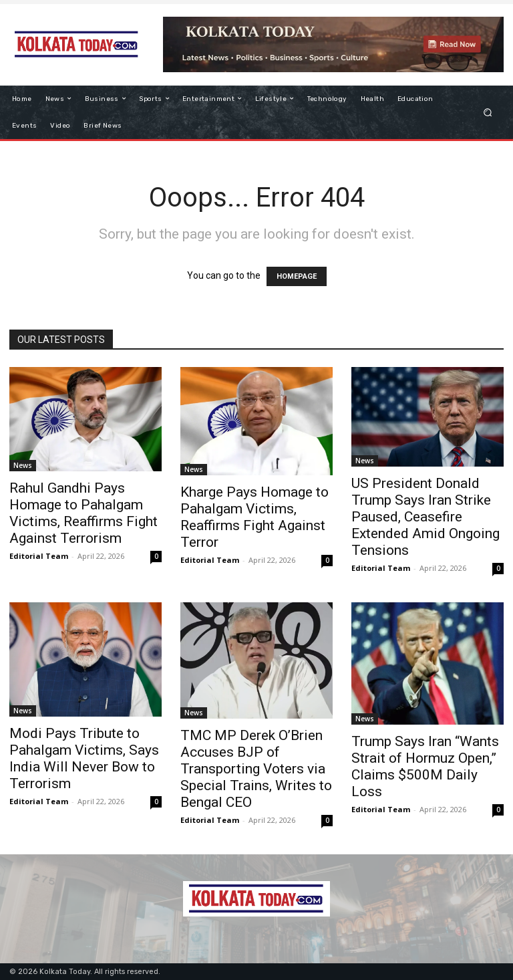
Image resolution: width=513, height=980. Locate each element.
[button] (488, 112)
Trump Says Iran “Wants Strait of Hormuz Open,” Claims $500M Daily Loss (425, 766)
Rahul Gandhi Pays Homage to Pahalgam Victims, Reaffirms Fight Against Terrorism (83, 513)
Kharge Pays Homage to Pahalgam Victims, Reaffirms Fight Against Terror (254, 517)
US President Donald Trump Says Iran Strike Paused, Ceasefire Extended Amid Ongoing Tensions (425, 517)
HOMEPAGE (297, 276)
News (23, 465)
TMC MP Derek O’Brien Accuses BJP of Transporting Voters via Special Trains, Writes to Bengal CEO (256, 769)
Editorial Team (39, 556)
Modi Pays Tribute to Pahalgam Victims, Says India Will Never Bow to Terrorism (84, 758)
